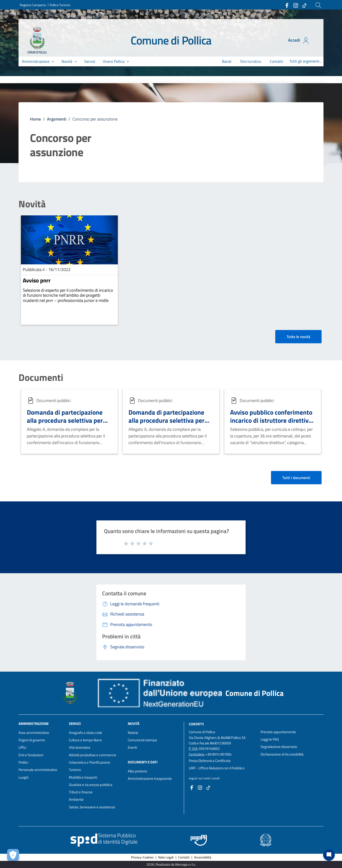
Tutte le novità (298, 337)
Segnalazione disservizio (279, 747)
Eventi (132, 747)
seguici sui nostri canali (204, 778)
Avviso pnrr (37, 280)
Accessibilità (203, 857)
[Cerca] (318, 5)
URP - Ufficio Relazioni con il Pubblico (217, 768)
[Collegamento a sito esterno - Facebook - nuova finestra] (287, 5)
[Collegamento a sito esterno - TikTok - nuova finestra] (304, 5)
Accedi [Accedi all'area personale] (299, 40)
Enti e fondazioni (31, 755)
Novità (32, 204)
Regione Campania (33, 5)
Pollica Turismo (60, 5)
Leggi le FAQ (270, 739)
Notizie (133, 733)
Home (35, 119)
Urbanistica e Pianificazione (90, 762)
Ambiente (76, 799)
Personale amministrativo (38, 770)
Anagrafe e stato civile (85, 733)
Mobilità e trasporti (83, 777)
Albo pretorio (137, 771)
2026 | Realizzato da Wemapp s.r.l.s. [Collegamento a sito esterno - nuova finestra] (171, 864)
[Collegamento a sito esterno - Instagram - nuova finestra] (295, 5)
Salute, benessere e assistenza (92, 807)
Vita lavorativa (80, 747)
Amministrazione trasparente (150, 778)
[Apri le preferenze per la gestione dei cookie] (13, 855)
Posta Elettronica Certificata (210, 761)
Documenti (41, 378)
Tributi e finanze (81, 792)
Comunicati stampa (142, 740)
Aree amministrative (34, 733)
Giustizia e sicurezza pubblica (91, 785)
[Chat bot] (329, 855)
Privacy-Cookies (142, 857)
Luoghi (24, 777)
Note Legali (166, 857)
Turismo (75, 770)
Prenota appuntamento (278, 732)
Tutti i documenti (296, 478)
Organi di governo (32, 740)
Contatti (196, 724)
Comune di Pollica (171, 40)
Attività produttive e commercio (93, 755)
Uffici (22, 747)
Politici (23, 762)
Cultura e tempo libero (85, 740)
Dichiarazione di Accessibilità (282, 754)
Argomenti (57, 119)
